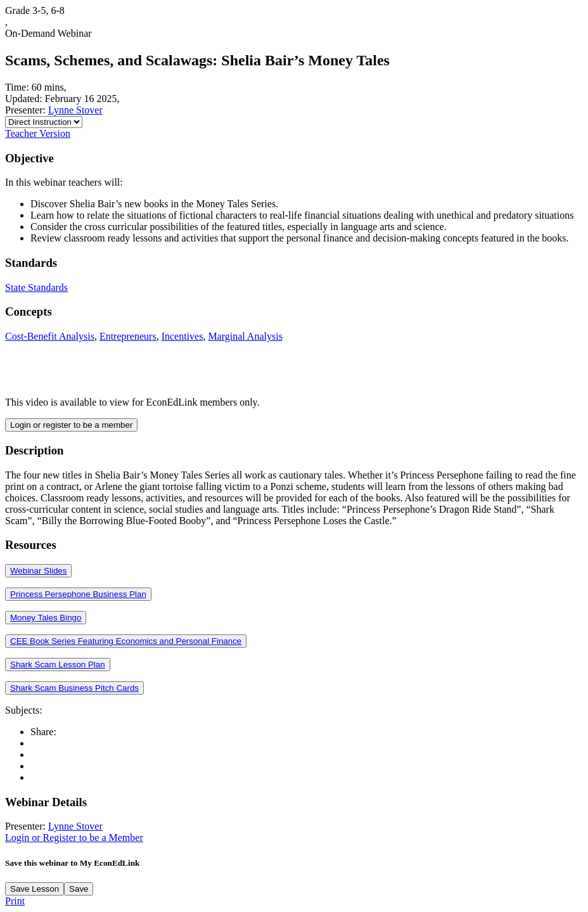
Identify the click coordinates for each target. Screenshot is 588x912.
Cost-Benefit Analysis (50, 336)
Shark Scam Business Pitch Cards (74, 688)
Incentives (182, 336)
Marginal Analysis (245, 336)
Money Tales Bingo (46, 618)
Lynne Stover (75, 110)
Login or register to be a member (71, 425)
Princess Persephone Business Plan (78, 594)
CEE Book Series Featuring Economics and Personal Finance (126, 641)
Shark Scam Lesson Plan (58, 665)
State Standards (36, 287)
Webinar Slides (38, 571)
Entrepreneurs (128, 336)
